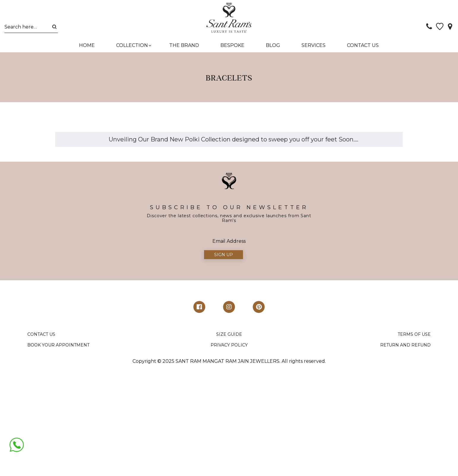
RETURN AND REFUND (405, 347)
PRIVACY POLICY (229, 347)
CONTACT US (41, 337)
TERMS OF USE (414, 337)
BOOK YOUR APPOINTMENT (58, 347)
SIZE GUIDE (229, 337)
